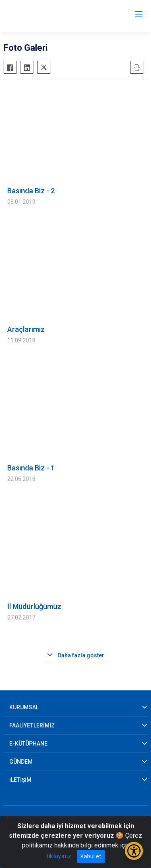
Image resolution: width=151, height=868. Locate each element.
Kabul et (91, 856)
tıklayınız (59, 856)
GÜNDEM (21, 762)
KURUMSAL (24, 707)
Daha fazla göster (81, 655)
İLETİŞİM (20, 780)
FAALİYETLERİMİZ (32, 725)
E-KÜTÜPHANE (28, 744)
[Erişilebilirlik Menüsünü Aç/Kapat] (134, 851)
